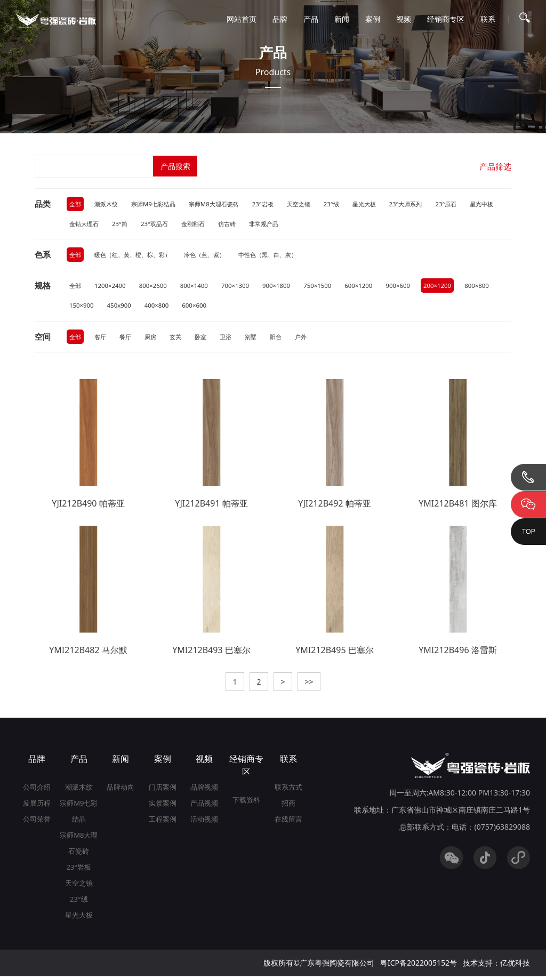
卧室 (206, 339)
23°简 (162, 224)
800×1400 (199, 287)
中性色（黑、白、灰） (282, 256)
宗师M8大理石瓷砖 (223, 204)
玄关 (180, 339)
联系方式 (288, 791)
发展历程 (37, 807)
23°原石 (467, 204)
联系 (488, 19)
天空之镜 (312, 204)
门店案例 (163, 791)
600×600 (238, 307)
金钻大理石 (124, 224)
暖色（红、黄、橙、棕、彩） (137, 256)
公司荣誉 (37, 823)
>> (313, 685)
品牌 (280, 19)
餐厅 (128, 339)
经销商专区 (446, 19)
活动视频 (204, 823)
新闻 (342, 19)
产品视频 (204, 807)
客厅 (102, 339)
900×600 (410, 287)
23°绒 (346, 204)
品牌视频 (204, 791)
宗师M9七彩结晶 (158, 204)
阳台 (285, 339)
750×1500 (327, 287)
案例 (373, 19)
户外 (311, 339)
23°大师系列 (425, 204)
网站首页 (242, 19)
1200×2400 (112, 287)
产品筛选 (494, 166)
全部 (76, 204)
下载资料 (246, 804)
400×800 (199, 307)
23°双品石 (198, 224)
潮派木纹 (108, 204)
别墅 (259, 339)
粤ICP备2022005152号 (419, 966)
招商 (288, 807)
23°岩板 (275, 204)
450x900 (160, 307)
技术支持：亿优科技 (496, 966)
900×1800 (284, 287)
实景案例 (163, 807)
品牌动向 (121, 791)
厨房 (154, 339)
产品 (311, 19)
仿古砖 (275, 224)
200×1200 (451, 287)
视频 (404, 19)
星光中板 (82, 224)
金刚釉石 (239, 224)
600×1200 (369, 287)
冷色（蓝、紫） (214, 256)
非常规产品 (314, 224)
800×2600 (156, 287)
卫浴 (232, 339)
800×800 (82, 307)
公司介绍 (37, 791)
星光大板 (381, 204)
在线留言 (288, 823)
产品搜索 (176, 166)
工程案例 (163, 823)
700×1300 (242, 287)
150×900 (121, 307)
